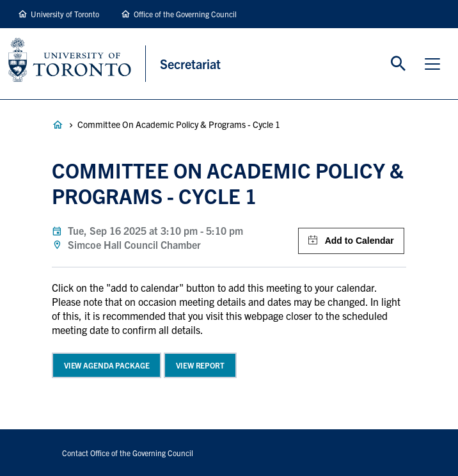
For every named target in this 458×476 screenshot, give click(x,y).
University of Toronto (65, 14)
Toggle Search (399, 64)
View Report (200, 365)
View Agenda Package (107, 365)
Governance (58, 125)
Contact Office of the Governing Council (128, 453)
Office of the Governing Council (185, 14)
